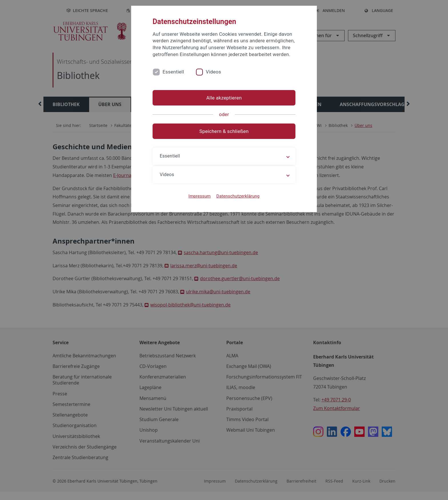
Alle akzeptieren (224, 98)
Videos (213, 72)
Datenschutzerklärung (238, 196)
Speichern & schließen (224, 131)
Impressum (200, 196)
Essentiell (173, 72)
